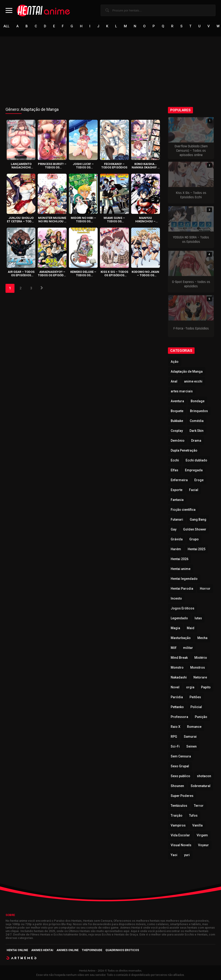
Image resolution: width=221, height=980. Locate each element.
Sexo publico (180, 776)
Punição (201, 717)
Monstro (177, 667)
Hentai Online (17, 950)
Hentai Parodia (182, 589)
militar (188, 648)
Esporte (177, 490)
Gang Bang (198, 519)
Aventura (177, 401)
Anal (174, 381)
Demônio (178, 441)
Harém (176, 549)
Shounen (177, 786)
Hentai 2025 (197, 549)
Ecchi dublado (196, 460)
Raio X (176, 727)
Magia (175, 628)
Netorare (200, 677)
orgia (190, 687)
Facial (194, 490)
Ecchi (175, 460)
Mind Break (179, 658)
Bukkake (177, 421)
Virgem (202, 835)
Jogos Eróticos (183, 608)
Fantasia (177, 500)
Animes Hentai (42, 950)
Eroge (199, 480)
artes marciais (182, 391)
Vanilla (197, 825)
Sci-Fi (175, 746)
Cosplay (177, 431)
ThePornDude (92, 950)
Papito (206, 687)
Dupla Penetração (184, 450)
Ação (175, 362)
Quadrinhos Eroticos (122, 950)
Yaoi (174, 855)
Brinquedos (199, 411)
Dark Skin (197, 431)
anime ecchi (193, 381)
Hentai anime (181, 569)
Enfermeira (179, 480)
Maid (191, 628)
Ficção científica (183, 510)
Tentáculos (179, 806)
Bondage (198, 401)
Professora (179, 717)
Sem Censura (181, 756)
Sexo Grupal (180, 766)
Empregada (194, 470)
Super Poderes (182, 796)
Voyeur (203, 845)
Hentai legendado (184, 579)
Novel (175, 687)
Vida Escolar (180, 835)
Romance (194, 727)
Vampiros (178, 825)
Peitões (195, 697)
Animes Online (68, 950)
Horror (205, 589)
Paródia (177, 697)
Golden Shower (195, 529)
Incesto (176, 598)
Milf (174, 648)
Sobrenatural (201, 786)
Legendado (179, 618)
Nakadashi (179, 677)
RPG (174, 737)
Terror (199, 806)
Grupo (194, 539)
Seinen (191, 746)
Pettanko (177, 707)
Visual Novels (181, 845)
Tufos (193, 815)
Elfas (174, 470)
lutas (198, 618)
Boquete (177, 411)
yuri (187, 855)
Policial (196, 707)
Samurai (190, 737)
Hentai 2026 (180, 559)
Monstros (198, 667)
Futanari (177, 519)
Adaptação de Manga (187, 371)
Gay (174, 529)
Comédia (197, 421)
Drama (196, 441)
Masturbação (181, 638)
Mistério (201, 658)
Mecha (202, 638)
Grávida (177, 539)
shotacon (204, 776)
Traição (177, 815)
